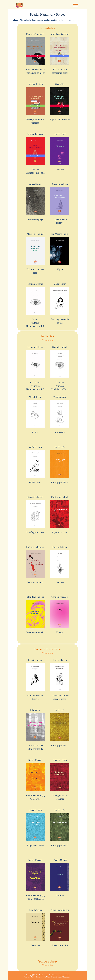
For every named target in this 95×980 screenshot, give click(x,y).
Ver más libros (47, 961)
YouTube (46, 977)
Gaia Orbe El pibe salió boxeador (60, 102)
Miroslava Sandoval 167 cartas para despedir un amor (60, 53)
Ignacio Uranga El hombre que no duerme (35, 679)
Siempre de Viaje (56, 977)
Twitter (33, 977)
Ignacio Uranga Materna (60, 878)
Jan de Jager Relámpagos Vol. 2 (60, 828)
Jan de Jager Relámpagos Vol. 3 (60, 728)
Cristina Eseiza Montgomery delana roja (60, 779)
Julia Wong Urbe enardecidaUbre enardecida (35, 729)
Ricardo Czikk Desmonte (35, 928)
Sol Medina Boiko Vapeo (60, 252)
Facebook (27, 977)
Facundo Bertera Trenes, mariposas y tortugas (35, 103)
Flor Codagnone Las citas (60, 565)
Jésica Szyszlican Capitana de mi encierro (60, 203)
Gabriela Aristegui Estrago (60, 615)
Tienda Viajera (67, 977)
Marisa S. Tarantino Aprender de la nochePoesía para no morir (35, 53)
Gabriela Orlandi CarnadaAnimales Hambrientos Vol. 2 (60, 368)
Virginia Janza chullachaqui (35, 465)
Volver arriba (48, 340)
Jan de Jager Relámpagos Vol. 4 (60, 465)
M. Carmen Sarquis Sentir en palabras (35, 565)
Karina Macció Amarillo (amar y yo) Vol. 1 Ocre (35, 779)
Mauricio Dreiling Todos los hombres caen (35, 253)
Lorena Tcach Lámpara (60, 152)
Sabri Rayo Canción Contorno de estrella (35, 615)
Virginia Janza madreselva (60, 415)
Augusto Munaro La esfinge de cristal (35, 515)
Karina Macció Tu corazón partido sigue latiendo (60, 679)
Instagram (39, 977)
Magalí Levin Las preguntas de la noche (60, 303)
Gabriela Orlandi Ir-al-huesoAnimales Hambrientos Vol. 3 (35, 368)
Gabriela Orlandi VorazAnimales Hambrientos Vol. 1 (35, 305)
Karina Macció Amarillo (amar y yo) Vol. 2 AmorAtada (35, 879)
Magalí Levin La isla (35, 415)
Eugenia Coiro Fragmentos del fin (35, 828)
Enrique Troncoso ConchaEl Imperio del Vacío (35, 153)
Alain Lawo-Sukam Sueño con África (60, 928)
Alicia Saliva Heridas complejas (35, 202)
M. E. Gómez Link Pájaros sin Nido (60, 515)
